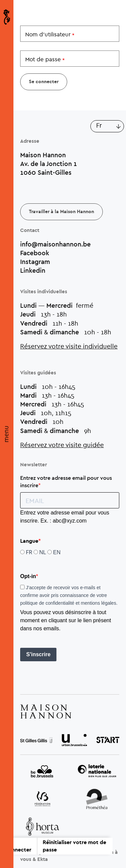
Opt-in (28, 576)
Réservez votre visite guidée (62, 445)
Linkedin (33, 270)
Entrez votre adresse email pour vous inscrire (66, 481)
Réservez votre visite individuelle (69, 346)
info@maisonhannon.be (55, 244)
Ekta (43, 859)
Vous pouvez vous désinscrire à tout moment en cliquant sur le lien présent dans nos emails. (66, 620)
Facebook (35, 253)
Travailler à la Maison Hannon (61, 212)
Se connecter (18, 846)
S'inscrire (38, 654)
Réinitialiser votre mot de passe (74, 846)
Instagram (35, 262)
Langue (29, 541)
